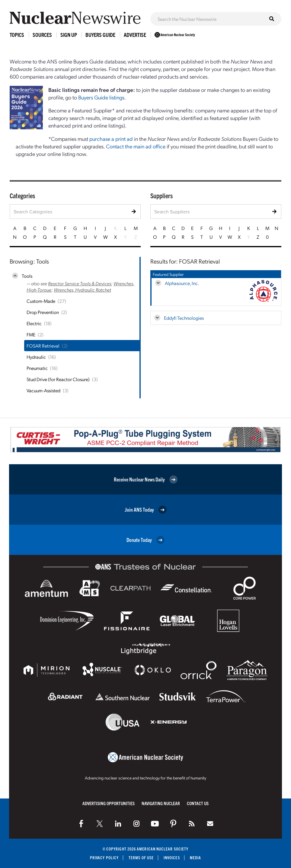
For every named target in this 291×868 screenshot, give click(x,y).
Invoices (172, 858)
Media (195, 858)
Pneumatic (37, 368)
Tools (27, 276)
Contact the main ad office (136, 146)
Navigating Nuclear (161, 803)
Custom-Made (41, 301)
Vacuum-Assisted (43, 390)
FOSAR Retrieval (43, 346)
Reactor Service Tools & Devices (80, 283)
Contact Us (198, 803)
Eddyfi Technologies (184, 318)
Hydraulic (36, 357)
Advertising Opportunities (109, 803)
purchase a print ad (111, 139)
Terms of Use (141, 858)
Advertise (135, 35)
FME (31, 334)
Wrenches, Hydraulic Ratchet (82, 290)
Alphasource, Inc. (182, 283)
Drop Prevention (43, 312)
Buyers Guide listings (101, 97)
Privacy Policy (104, 858)
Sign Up (69, 35)
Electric (34, 323)
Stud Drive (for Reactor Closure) (58, 379)
